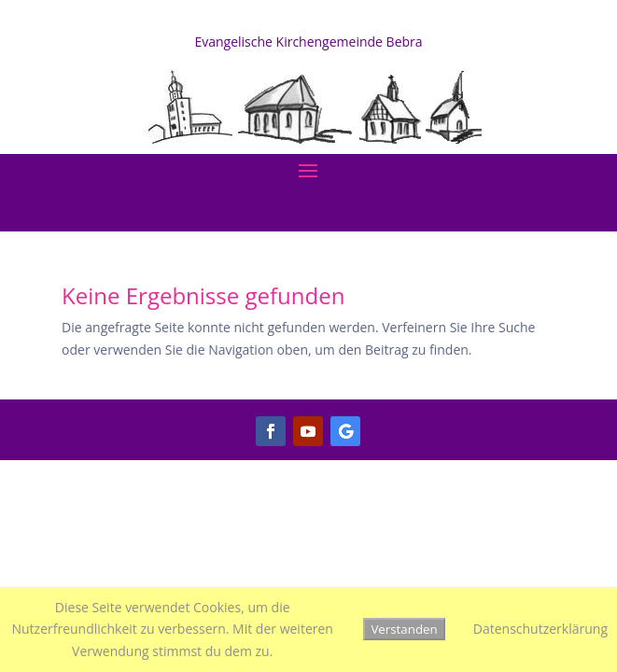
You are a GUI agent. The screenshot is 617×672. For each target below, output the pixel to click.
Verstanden (404, 629)
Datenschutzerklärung (540, 629)
